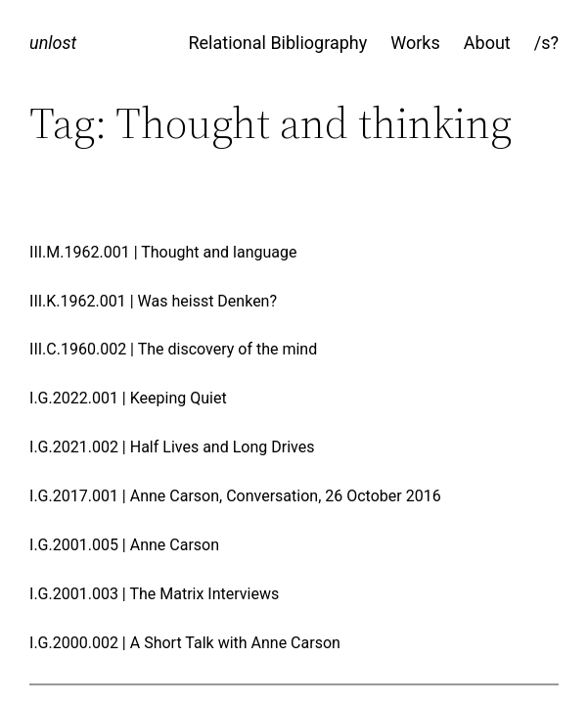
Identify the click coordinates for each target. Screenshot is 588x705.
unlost (53, 43)
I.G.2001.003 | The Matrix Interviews (154, 594)
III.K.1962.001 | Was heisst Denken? (153, 302)
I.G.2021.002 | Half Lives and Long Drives (172, 447)
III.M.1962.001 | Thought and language (163, 253)
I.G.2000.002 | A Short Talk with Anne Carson (185, 643)
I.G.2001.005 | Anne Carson (124, 545)
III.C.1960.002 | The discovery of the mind (173, 350)
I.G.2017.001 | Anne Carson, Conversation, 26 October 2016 (235, 496)
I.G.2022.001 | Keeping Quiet (128, 399)
